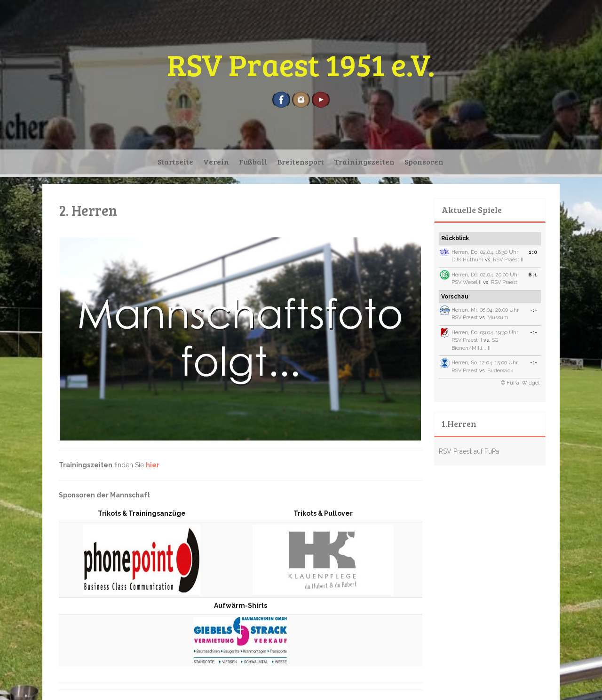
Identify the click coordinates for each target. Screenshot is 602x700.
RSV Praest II (508, 260)
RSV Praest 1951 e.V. (301, 64)
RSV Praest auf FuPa (469, 451)
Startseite (175, 161)
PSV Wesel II (467, 282)
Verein (216, 161)
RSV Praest (504, 282)
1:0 (533, 252)
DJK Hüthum (467, 260)
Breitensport (301, 161)
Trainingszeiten (364, 161)
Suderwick (500, 371)
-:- (534, 310)
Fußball (253, 161)
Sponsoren (424, 161)
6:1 (533, 275)
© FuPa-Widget (520, 383)
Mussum (498, 318)
